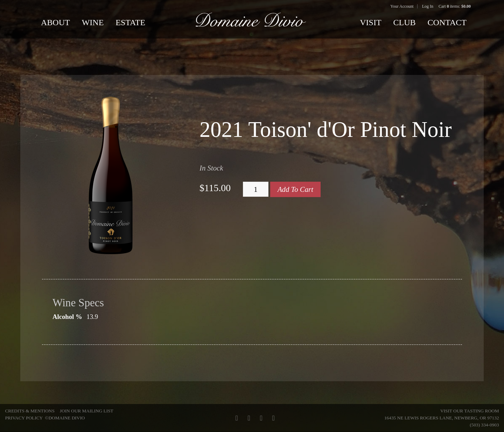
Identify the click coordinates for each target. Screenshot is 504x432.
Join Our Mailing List (87, 411)
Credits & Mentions (30, 411)
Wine (93, 22)
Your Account (402, 6)
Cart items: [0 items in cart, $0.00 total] (455, 6)
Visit (370, 22)
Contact (447, 22)
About (55, 22)
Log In (428, 6)
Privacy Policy (24, 418)
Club (405, 22)
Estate (130, 22)
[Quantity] (256, 189)
